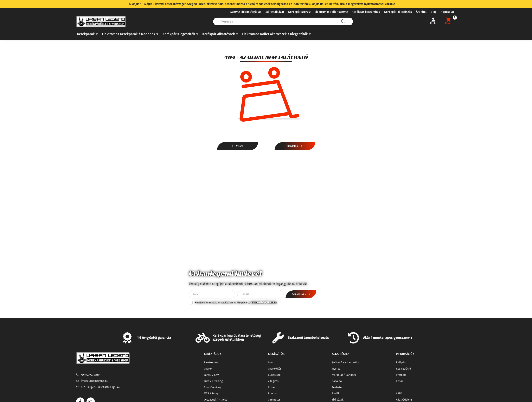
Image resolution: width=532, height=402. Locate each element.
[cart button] (448, 21)
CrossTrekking (213, 387)
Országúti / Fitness (216, 400)
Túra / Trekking (213, 381)
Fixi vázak (338, 400)
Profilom (401, 375)
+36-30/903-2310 (90, 375)
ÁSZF (399, 393)
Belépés (401, 362)
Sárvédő (337, 381)
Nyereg (336, 369)
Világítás (273, 381)
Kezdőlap (293, 146)
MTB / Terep (211, 393)
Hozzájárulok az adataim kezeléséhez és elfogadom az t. (236, 302)
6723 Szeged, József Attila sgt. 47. (100, 387)
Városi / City (211, 375)
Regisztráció (403, 369)
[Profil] (433, 21)
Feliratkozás (299, 294)
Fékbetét (337, 387)
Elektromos (211, 362)
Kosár (271, 387)
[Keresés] (343, 21)
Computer (274, 400)
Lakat (271, 362)
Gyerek (208, 369)
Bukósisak (274, 375)
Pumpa (272, 393)
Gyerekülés (275, 369)
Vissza (240, 146)
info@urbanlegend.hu (95, 381)
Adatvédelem (404, 400)
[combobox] (283, 21)
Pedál (335, 393)
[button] (87, 34)
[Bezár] (454, 4)
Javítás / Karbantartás (345, 362)
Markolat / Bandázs (344, 375)
